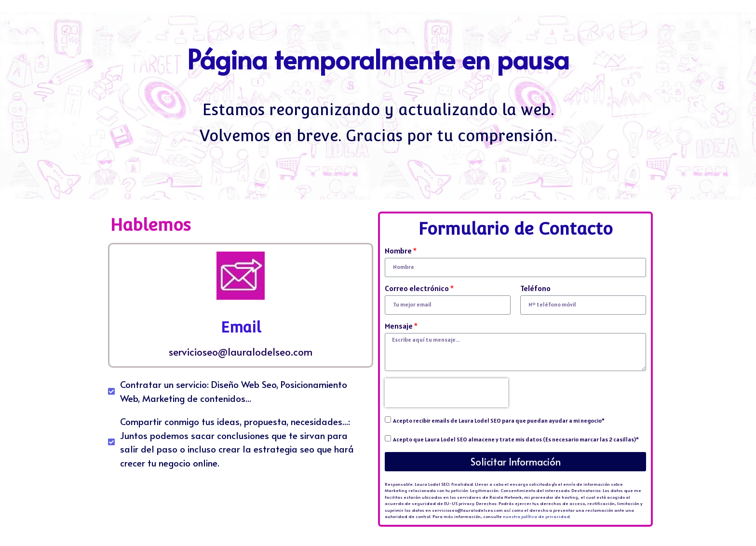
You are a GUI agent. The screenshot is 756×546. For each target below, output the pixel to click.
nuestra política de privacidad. (537, 516)
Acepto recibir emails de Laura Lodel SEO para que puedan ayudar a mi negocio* (499, 420)
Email (241, 327)
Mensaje (399, 326)
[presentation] (446, 393)
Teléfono (535, 289)
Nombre (398, 251)
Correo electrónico (417, 289)
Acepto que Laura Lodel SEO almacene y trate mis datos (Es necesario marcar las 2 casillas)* (516, 439)
